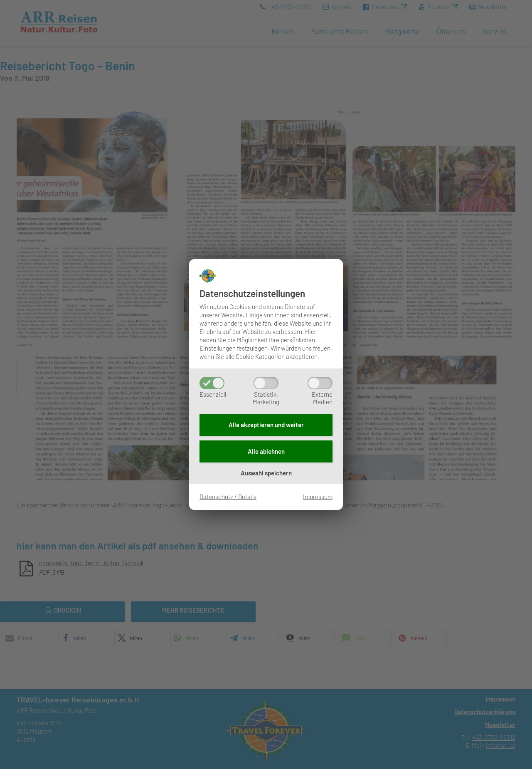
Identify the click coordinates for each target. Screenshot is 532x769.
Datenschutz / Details (228, 497)
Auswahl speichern (266, 473)
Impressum (318, 497)
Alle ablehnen (266, 451)
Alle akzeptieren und (266, 425)
